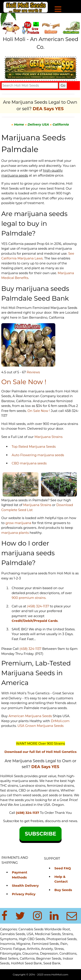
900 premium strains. (29, 598)
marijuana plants (15, 533)
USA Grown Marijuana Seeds (41, 726)
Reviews (33, 372)
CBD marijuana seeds (29, 463)
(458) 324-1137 (38, 606)
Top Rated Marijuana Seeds (34, 447)
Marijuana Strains (48, 437)
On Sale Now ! (39, 411)
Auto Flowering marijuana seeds (38, 455)
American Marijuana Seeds (30, 716)
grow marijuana (18, 523)
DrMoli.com (60, 721)
